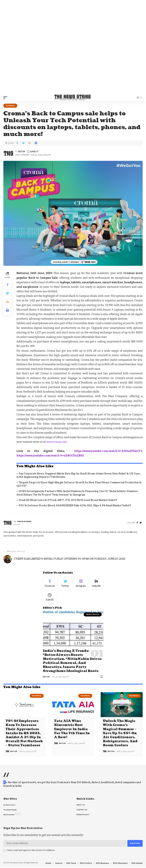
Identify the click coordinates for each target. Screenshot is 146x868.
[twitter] (141, 523)
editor (22, 151)
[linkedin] (96, 584)
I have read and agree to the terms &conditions (31, 851)
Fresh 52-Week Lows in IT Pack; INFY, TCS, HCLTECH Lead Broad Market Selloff (68, 500)
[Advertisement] (73, 49)
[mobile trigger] (6, 98)
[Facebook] (137, 523)
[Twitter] (65, 584)
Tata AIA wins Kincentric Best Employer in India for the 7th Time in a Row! (72, 730)
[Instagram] (81, 584)
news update (93, 616)
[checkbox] (4, 851)
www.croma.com (57, 442)
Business (10, 106)
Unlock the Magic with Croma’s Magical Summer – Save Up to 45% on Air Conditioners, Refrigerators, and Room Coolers (120, 734)
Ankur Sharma (24, 521)
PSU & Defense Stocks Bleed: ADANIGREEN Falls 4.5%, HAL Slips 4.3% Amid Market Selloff (75, 506)
